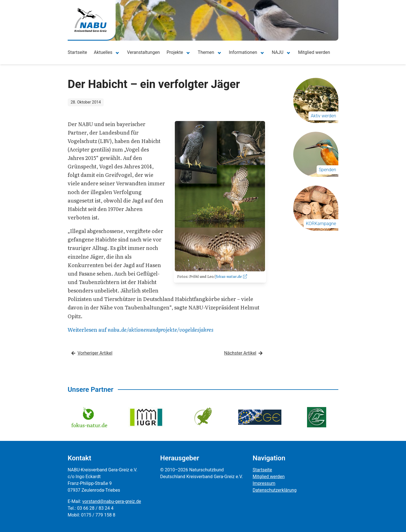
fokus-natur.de (231, 276)
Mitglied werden (314, 52)
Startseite (77, 52)
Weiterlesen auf (141, 330)
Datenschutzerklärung (275, 490)
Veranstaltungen (143, 52)
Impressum (264, 483)
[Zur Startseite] (91, 20)
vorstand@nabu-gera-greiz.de (112, 501)
